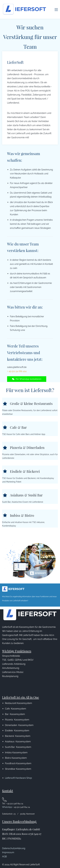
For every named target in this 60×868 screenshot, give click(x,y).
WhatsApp (7, 801)
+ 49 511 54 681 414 (17, 365)
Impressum (8, 847)
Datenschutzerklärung (14, 843)
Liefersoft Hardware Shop (18, 772)
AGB (4, 851)
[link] (30, 539)
